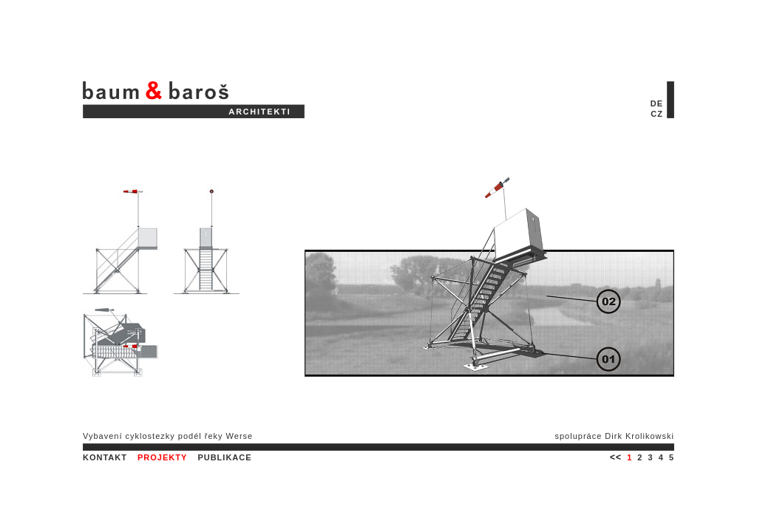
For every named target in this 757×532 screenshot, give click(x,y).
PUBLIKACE (224, 457)
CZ (657, 114)
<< (616, 457)
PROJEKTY (162, 457)
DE (657, 103)
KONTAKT (105, 457)
